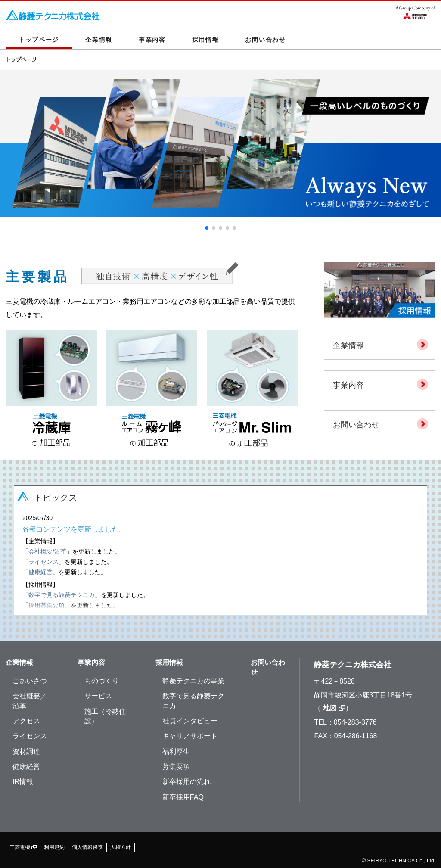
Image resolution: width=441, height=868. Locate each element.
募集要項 (176, 767)
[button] (207, 228)
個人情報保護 (87, 847)
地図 (334, 708)
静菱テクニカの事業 (193, 681)
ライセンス (43, 562)
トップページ (39, 40)
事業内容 (152, 40)
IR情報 (23, 782)
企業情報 (99, 40)
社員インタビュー (190, 721)
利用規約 (54, 847)
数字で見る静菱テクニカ (62, 595)
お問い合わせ (265, 40)
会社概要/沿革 (47, 551)
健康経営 (40, 572)
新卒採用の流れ (186, 782)
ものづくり (102, 681)
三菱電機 (23, 847)
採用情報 (206, 40)
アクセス (26, 721)
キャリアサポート (190, 736)
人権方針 (121, 847)
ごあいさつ (30, 681)
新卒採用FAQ (183, 797)
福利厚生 (176, 751)
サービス (98, 696)
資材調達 (26, 751)
